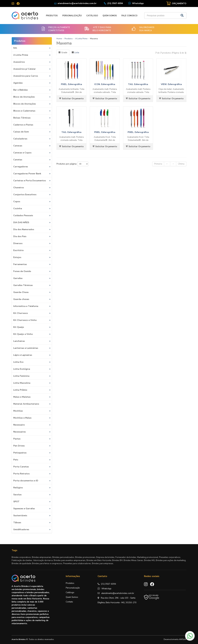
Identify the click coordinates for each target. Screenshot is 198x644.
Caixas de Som (21, 132)
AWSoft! (183, 639)
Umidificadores (21, 529)
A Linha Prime (21, 55)
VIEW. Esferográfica (171, 84)
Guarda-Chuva (21, 292)
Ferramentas (20, 264)
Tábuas (17, 523)
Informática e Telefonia (26, 306)
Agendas (18, 83)
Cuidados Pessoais (23, 215)
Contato (69, 602)
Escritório (18, 250)
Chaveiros (19, 188)
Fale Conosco (129, 16)
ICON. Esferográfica (105, 84)
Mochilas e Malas (22, 418)
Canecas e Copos (22, 153)
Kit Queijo (19, 327)
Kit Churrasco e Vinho (25, 320)
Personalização (72, 16)
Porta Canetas (21, 467)
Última (181, 164)
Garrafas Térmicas (23, 285)
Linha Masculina (22, 383)
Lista (75, 52)
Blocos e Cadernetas (24, 111)
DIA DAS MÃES (21, 222)
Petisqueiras (20, 453)
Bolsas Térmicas (22, 118)
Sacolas (17, 495)
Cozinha (18, 208)
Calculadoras (20, 139)
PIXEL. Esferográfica (71, 84)
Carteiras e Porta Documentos (30, 181)
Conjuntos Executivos (25, 195)
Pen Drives (19, 446)
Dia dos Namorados (24, 229)
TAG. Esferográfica (138, 84)
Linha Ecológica (22, 369)
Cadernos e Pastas (23, 125)
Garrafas (18, 278)
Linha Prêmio (20, 390)
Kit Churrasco (21, 313)
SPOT (16, 502)
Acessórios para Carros (26, 76)
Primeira (158, 164)
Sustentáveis (20, 516)
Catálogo (92, 16)
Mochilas (18, 411)
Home (59, 39)
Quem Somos (110, 16)
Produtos (52, 16)
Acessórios (19, 62)
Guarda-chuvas (21, 299)
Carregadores (21, 167)
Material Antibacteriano (26, 404)
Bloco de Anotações (24, 97)
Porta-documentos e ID (26, 481)
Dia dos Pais (20, 236)
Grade (63, 52)
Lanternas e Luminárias (26, 348)
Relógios (18, 488)
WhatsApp (138, 3)
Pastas (17, 439)
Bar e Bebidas (20, 90)
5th (15, 48)
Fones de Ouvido (22, 271)
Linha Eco (18, 362)
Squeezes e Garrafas (24, 509)
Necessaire (19, 425)
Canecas (18, 146)
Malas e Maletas (22, 397)
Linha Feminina (21, 376)
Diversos (18, 243)
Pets (16, 460)
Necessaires (19, 432)
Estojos (17, 257)
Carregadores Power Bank (27, 174)
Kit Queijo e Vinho (23, 334)
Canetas (18, 160)
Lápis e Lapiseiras (23, 355)
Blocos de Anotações (25, 104)
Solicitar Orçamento (71, 99)
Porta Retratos (21, 474)
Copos (17, 202)
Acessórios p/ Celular (25, 69)
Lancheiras (19, 341)
